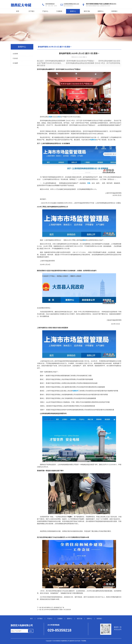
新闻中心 (73, 11)
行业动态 (15, 58)
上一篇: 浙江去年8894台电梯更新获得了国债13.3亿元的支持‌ (54, 610)
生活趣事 (15, 63)
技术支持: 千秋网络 (81, 641)
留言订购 (87, 11)
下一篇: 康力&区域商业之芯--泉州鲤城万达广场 (51, 608)
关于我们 (31, 11)
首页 (18, 11)
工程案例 (59, 11)
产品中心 (45, 11)
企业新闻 (15, 54)
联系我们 (114, 11)
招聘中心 (101, 11)
